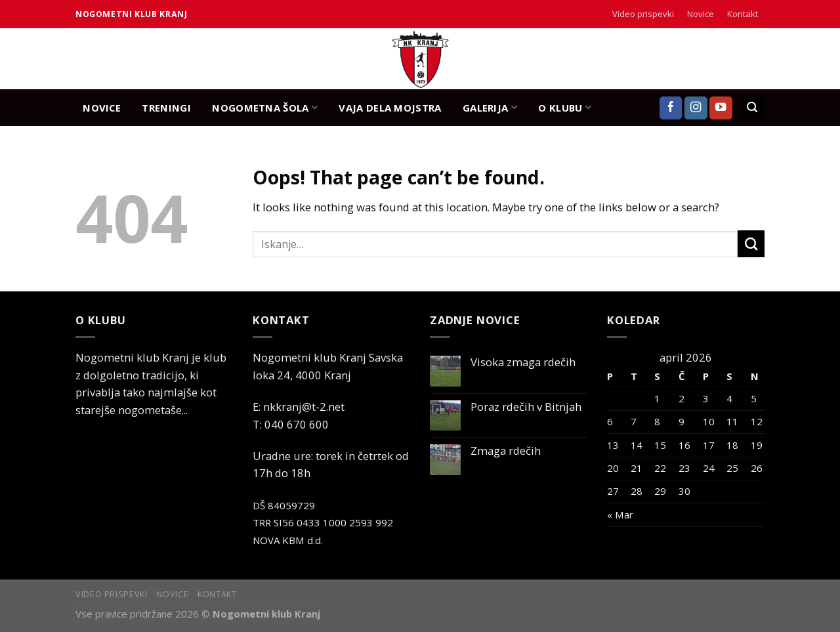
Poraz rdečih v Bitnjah (526, 407)
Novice (701, 14)
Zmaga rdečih (506, 451)
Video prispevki (643, 14)
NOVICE (102, 108)
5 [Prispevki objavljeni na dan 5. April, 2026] (754, 398)
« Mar (620, 515)
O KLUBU (565, 107)
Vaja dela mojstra (390, 108)
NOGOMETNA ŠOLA (265, 107)
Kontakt (743, 14)
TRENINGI (166, 108)
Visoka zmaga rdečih (523, 362)
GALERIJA (490, 107)
